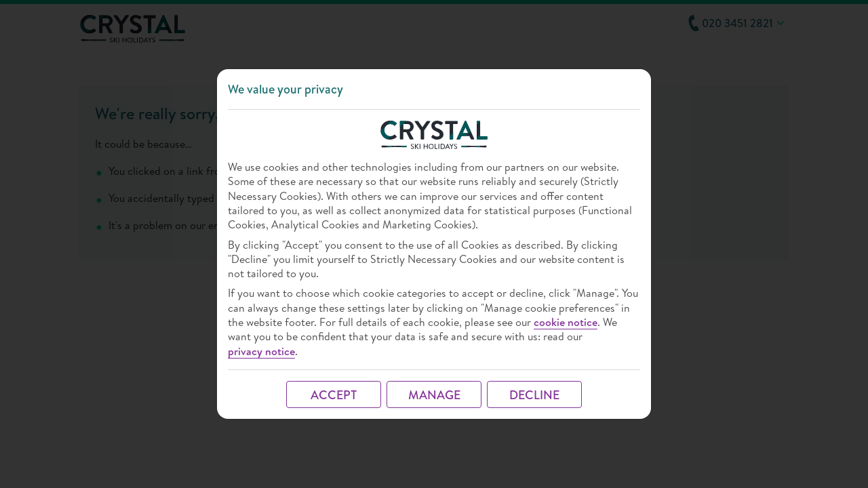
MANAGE (434, 395)
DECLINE (534, 395)
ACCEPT (334, 395)
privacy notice (261, 351)
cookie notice (566, 322)
